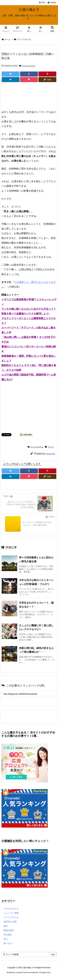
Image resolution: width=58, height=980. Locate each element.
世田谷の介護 (10, 922)
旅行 (6, 926)
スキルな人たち (11, 909)
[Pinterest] (47, 74)
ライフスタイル (24, 39)
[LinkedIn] (11, 80)
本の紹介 (8, 935)
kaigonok (50, 454)
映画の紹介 (9, 930)
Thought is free (45, 972)
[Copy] (47, 80)
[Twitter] (11, 74)
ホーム (7, 39)
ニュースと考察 (11, 913)
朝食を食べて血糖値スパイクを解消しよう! (25, 314)
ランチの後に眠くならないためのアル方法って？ (29, 309)
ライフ (51, 447)
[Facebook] (29, 74)
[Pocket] (29, 80)
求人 (6, 939)
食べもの (8, 943)
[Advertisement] (29, 97)
